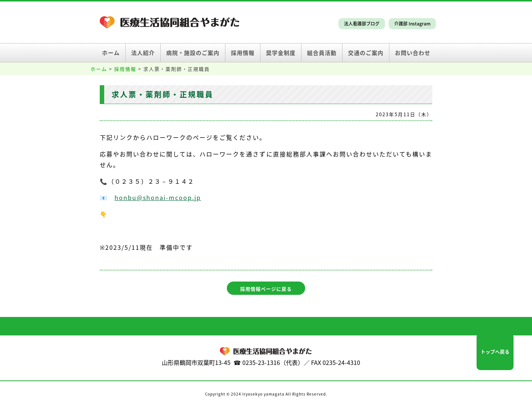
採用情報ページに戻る (266, 289)
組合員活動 (322, 53)
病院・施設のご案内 (193, 53)
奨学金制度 (281, 53)
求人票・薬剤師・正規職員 (163, 94)
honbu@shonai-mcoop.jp (158, 197)
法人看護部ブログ (362, 24)
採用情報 (243, 53)
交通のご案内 (366, 53)
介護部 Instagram (412, 24)
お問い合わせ (413, 53)
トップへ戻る (495, 351)
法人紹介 (143, 53)
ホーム (111, 53)
